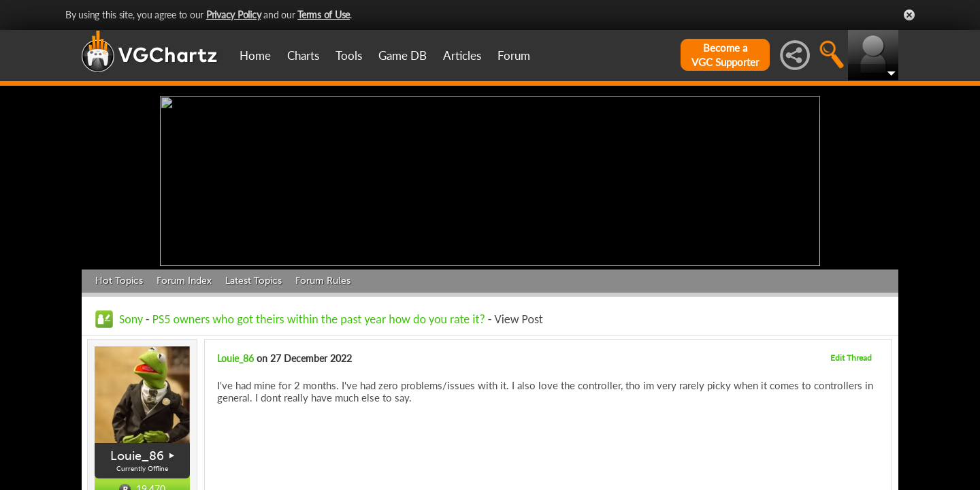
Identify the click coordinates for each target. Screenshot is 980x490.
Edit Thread (851, 354)
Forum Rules (323, 277)
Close (909, 15)
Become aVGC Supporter (725, 55)
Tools (349, 55)
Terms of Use (324, 15)
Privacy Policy (234, 15)
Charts (303, 55)
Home (255, 55)
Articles (462, 55)
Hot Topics (119, 277)
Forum (514, 55)
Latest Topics (254, 277)
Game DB (403, 55)
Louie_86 (137, 453)
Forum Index (184, 277)
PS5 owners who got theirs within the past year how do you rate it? (319, 316)
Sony (131, 316)
